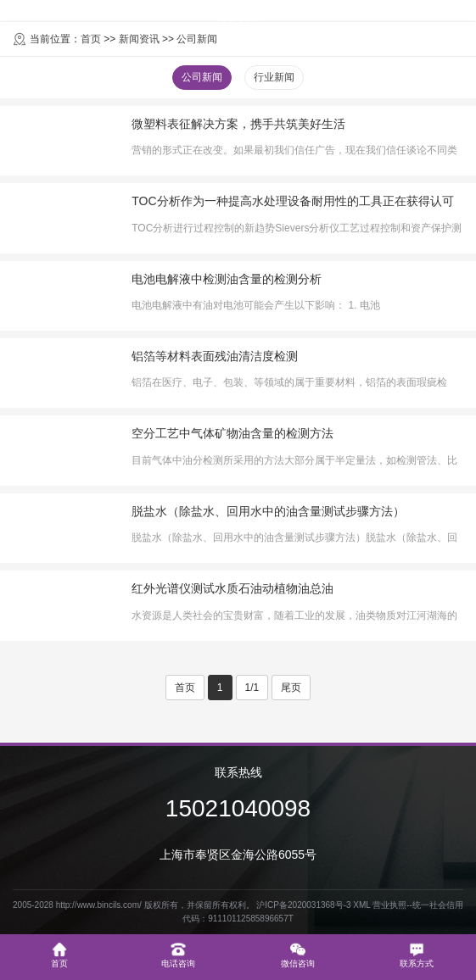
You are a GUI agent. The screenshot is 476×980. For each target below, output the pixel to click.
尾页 (291, 688)
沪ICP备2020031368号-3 (303, 905)
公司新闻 (202, 77)
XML (361, 905)
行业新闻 (274, 77)
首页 (185, 688)
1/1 (252, 688)
